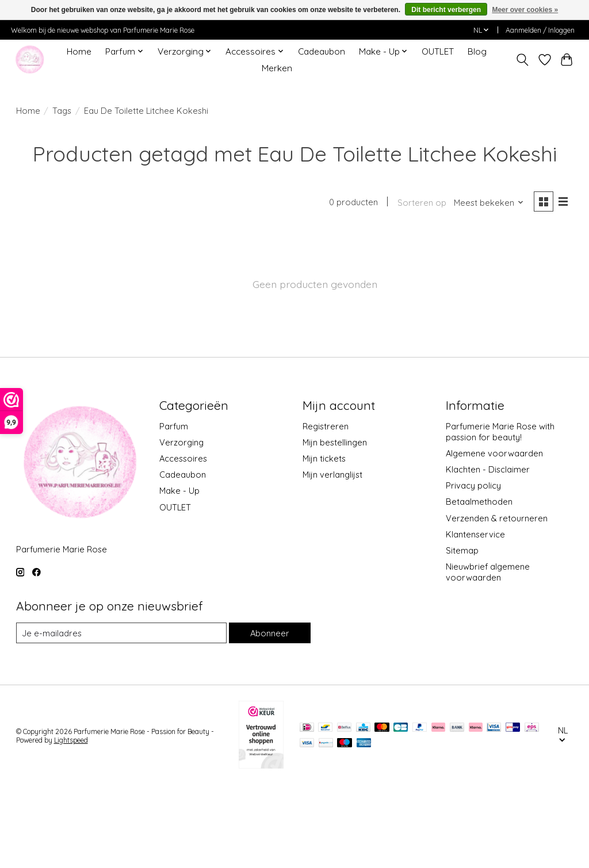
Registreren (326, 508)
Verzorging (50, 248)
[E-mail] (121, 715)
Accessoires (51, 266)
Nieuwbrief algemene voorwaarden (488, 654)
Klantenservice (475, 616)
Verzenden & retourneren (497, 600)
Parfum (40, 231)
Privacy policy (473, 567)
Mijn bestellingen (335, 524)
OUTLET (438, 51)
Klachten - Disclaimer (488, 551)
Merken (277, 68)
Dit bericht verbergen (446, 10)
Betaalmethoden (479, 583)
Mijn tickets (324, 540)
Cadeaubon (322, 51)
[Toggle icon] (522, 60)
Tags (62, 111)
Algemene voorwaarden (494, 535)
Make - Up (49, 301)
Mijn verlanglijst (332, 556)
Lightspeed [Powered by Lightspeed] (71, 822)
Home (79, 51)
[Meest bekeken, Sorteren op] (489, 203)
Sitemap (462, 632)
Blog (477, 51)
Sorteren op (422, 203)
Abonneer (270, 714)
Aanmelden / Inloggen (540, 30)
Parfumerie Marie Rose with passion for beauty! (500, 513)
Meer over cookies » (525, 10)
